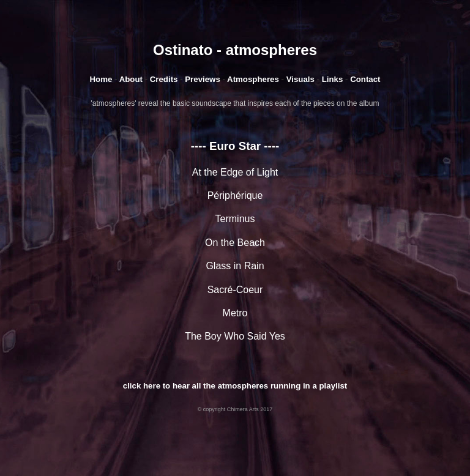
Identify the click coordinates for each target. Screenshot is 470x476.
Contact (365, 79)
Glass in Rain (235, 266)
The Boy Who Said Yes (235, 336)
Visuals (300, 79)
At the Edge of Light (235, 172)
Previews (203, 79)
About (132, 79)
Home (101, 79)
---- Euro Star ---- (235, 146)
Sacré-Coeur (235, 290)
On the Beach (235, 243)
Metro (235, 313)
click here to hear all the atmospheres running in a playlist (235, 386)
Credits (164, 79)
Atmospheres (253, 79)
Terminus (235, 219)
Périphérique (235, 195)
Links (333, 79)
